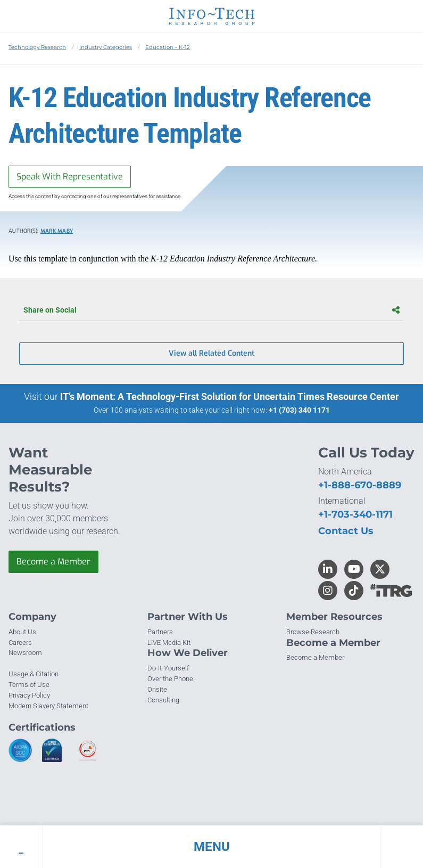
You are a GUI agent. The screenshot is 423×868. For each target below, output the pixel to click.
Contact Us (346, 531)
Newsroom (25, 653)
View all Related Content (211, 353)
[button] (211, 847)
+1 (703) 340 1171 (299, 410)
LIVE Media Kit (169, 642)
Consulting (163, 700)
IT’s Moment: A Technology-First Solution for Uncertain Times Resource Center (230, 396)
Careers (20, 642)
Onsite (157, 689)
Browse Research (313, 632)
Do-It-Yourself (168, 668)
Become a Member (53, 562)
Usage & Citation (34, 674)
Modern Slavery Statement (48, 706)
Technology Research (37, 47)
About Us (22, 632)
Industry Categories (106, 47)
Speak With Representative (70, 177)
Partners (160, 632)
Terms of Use (29, 685)
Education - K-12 (168, 47)
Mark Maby (57, 231)
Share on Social (211, 310)
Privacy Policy (29, 695)
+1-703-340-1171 (355, 514)
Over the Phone (170, 679)
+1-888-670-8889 (360, 485)
